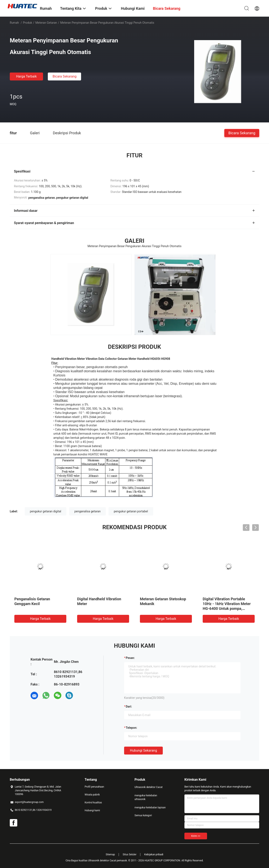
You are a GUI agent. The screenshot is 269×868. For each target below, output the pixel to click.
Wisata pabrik (92, 795)
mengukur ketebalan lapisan (150, 808)
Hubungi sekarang (143, 750)
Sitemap (110, 854)
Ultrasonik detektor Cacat (149, 787)
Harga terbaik (26, 76)
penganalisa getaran (88, 511)
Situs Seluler (130, 854)
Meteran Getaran (46, 23)
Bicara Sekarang (65, 76)
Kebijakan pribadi (154, 854)
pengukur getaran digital (46, 511)
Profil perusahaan (94, 787)
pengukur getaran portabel (131, 511)
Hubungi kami (92, 810)
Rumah (14, 23)
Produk (27, 23)
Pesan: (130, 658)
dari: (129, 706)
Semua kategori (143, 815)
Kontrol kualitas (93, 803)
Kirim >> (196, 836)
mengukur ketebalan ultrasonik (146, 797)
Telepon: (131, 728)
